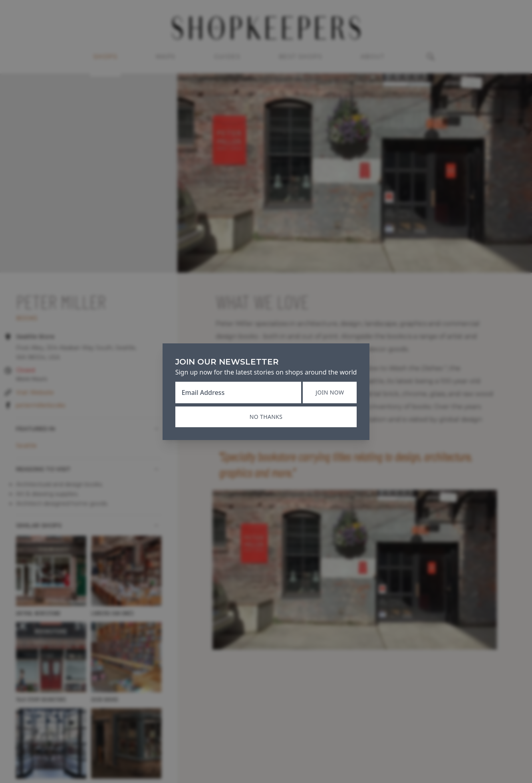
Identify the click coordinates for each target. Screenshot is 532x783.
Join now (330, 392)
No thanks (266, 417)
